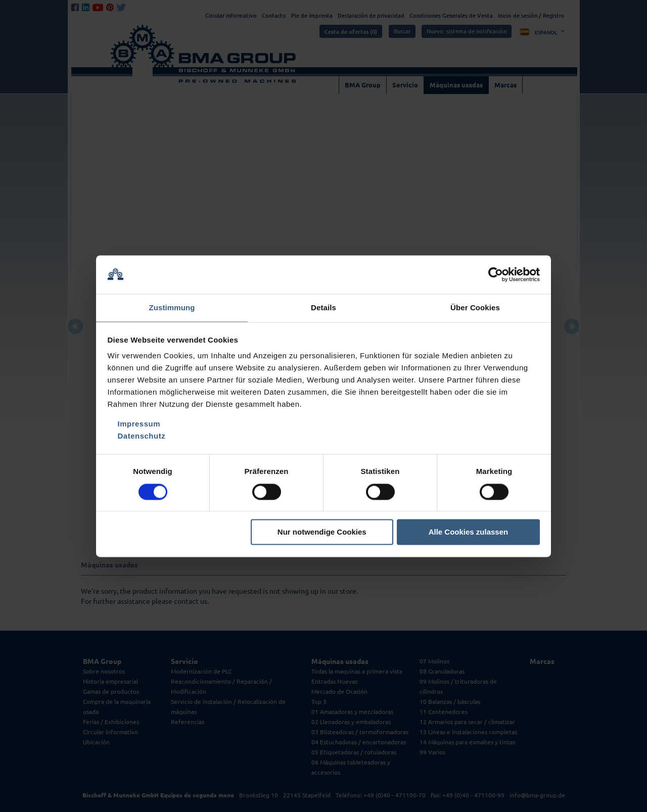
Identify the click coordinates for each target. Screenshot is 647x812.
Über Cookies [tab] (475, 307)
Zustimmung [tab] (172, 307)
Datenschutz (142, 437)
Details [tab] (323, 307)
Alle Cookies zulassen (469, 533)
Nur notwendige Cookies (322, 533)
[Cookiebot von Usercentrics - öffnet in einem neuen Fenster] (496, 274)
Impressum (139, 425)
